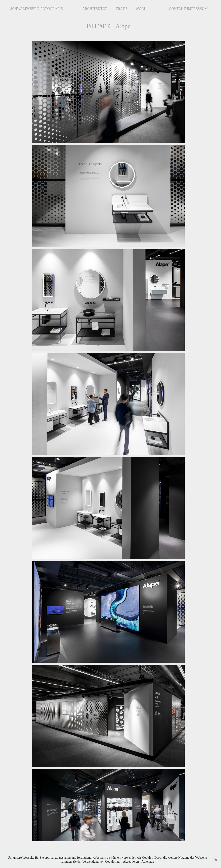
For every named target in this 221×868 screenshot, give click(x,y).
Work (141, 9)
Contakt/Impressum (188, 9)
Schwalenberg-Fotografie (36, 9)
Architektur (95, 9)
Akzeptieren (131, 862)
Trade (122, 9)
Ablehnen (148, 862)
